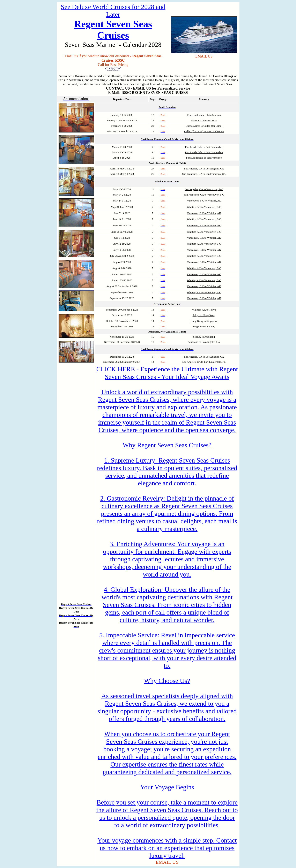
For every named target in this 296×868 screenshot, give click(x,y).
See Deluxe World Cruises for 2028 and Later (113, 11)
